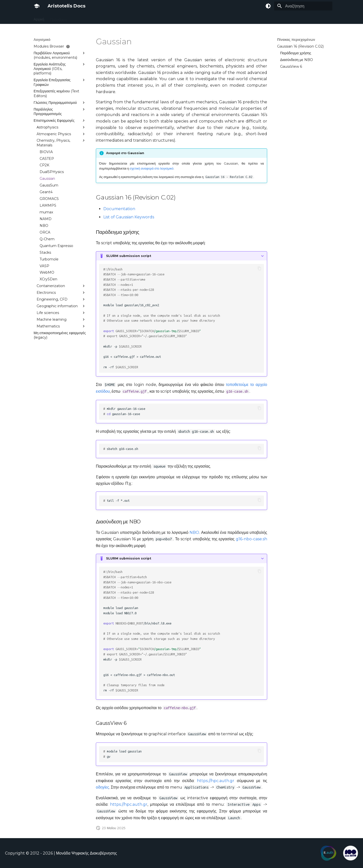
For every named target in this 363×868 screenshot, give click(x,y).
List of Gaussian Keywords (129, 217)
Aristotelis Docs (66, 6)
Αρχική (39, 18)
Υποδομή (80, 18)
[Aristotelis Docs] (37, 6)
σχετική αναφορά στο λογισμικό (152, 168)
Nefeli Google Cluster (198, 18)
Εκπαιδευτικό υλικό (272, 18)
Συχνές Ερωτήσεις (237, 18)
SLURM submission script (129, 256)
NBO (194, 532)
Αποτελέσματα (162, 18)
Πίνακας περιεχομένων (296, 40)
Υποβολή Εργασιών (109, 18)
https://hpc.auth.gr (216, 781)
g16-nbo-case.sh (251, 539)
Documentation (119, 209)
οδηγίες (102, 787)
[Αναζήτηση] (303, 6)
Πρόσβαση (59, 18)
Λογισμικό (138, 18)
